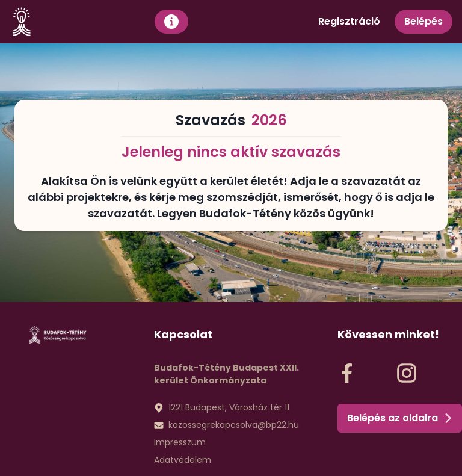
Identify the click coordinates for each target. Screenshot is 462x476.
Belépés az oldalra (400, 418)
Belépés (423, 21)
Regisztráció (349, 21)
